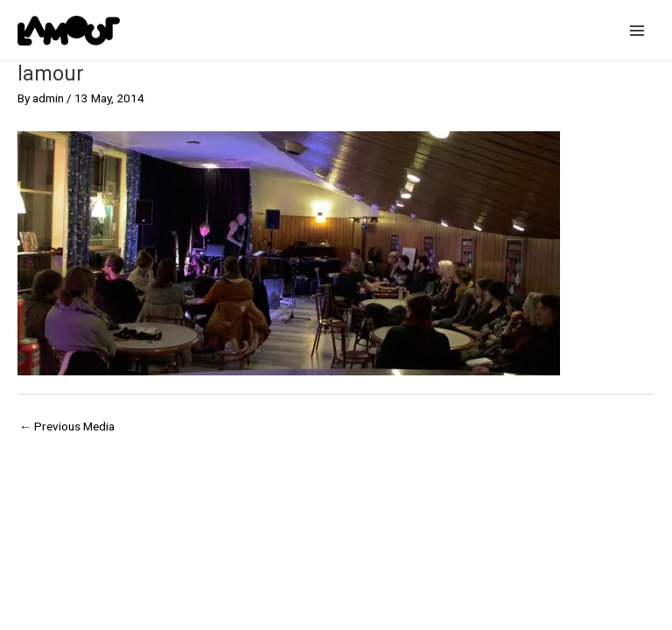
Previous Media (67, 426)
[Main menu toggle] (637, 30)
